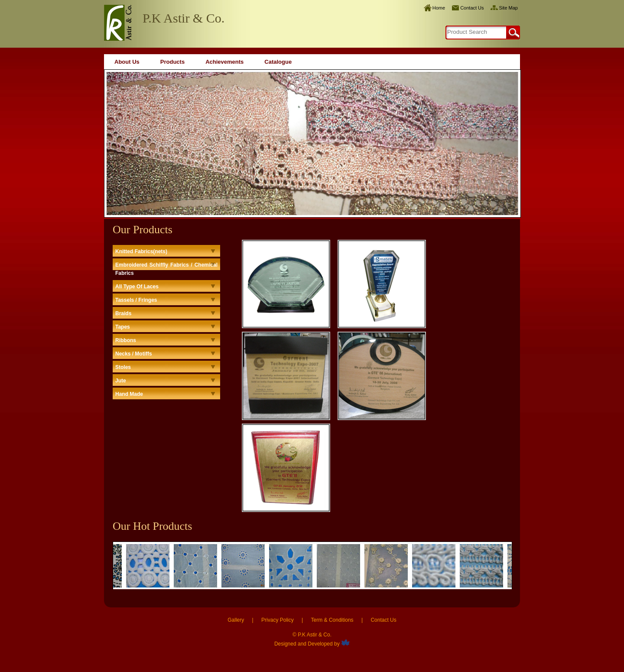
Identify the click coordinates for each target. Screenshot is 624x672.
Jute (121, 381)
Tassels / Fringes (136, 300)
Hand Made (129, 394)
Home (439, 8)
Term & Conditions (332, 620)
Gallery (236, 620)
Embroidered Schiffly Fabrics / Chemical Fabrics (166, 269)
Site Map (509, 8)
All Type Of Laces (137, 287)
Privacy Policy (278, 620)
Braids (123, 313)
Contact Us (472, 8)
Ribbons (126, 340)
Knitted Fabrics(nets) (141, 251)
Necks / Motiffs (134, 354)
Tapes (123, 327)
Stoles (123, 367)
